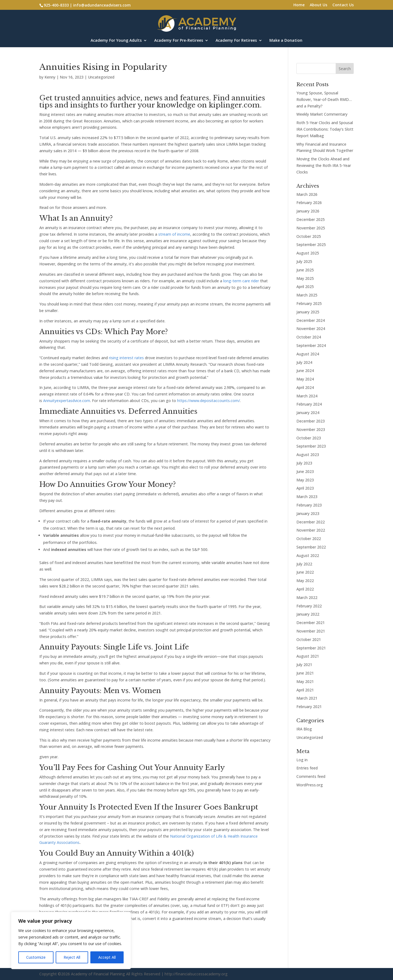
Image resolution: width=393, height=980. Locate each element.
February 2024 (309, 404)
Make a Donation (286, 41)
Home (299, 5)
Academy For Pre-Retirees (179, 41)
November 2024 (311, 329)
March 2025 (307, 295)
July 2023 (304, 463)
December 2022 (311, 522)
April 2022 (305, 589)
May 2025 (305, 278)
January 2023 (308, 513)
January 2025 (308, 312)
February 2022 (309, 606)
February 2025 (309, 303)
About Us (318, 5)
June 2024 (305, 371)
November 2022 (311, 530)
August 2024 (308, 354)
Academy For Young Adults (116, 41)
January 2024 (308, 413)
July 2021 (304, 665)
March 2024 (307, 396)
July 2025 (304, 261)
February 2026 (309, 203)
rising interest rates (126, 358)
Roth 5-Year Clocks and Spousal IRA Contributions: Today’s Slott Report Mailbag (325, 129)
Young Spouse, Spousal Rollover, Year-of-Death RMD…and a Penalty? (324, 99)
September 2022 (311, 547)
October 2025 (309, 236)
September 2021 (311, 648)
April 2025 (305, 287)
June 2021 (305, 673)
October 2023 (309, 438)
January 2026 (308, 211)
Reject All (72, 957)
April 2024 (305, 387)
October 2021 (309, 639)
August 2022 (308, 555)
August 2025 (308, 253)
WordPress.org (310, 785)
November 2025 (311, 228)
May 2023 (305, 480)
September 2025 (311, 245)
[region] (71, 940)
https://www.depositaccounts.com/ (209, 401)
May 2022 (305, 581)
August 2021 (308, 656)
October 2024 (309, 337)
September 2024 (311, 345)
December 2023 (311, 421)
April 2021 (305, 690)
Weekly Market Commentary (322, 114)
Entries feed (307, 768)
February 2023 (309, 505)
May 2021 (305, 681)
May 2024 (305, 379)
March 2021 (307, 698)
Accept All (107, 957)
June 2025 (305, 270)
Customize (36, 957)
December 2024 (311, 320)
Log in (302, 760)
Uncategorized (101, 77)
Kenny (50, 77)
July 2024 (304, 362)
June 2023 (305, 471)
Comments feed (311, 776)
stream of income (174, 234)
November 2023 (311, 429)
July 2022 (304, 564)
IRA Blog (304, 729)
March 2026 (307, 194)
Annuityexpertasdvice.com (67, 401)
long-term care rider (241, 281)
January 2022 (308, 614)
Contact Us (343, 5)
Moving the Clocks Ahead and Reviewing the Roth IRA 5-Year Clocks (324, 165)
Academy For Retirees (236, 41)
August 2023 (308, 455)
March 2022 (307, 597)
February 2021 (309, 707)
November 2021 (311, 631)
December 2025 (311, 219)
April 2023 (305, 488)
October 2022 (309, 539)
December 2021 (311, 623)
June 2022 (305, 572)
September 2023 (311, 446)
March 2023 (307, 497)
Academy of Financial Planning (98, 974)
